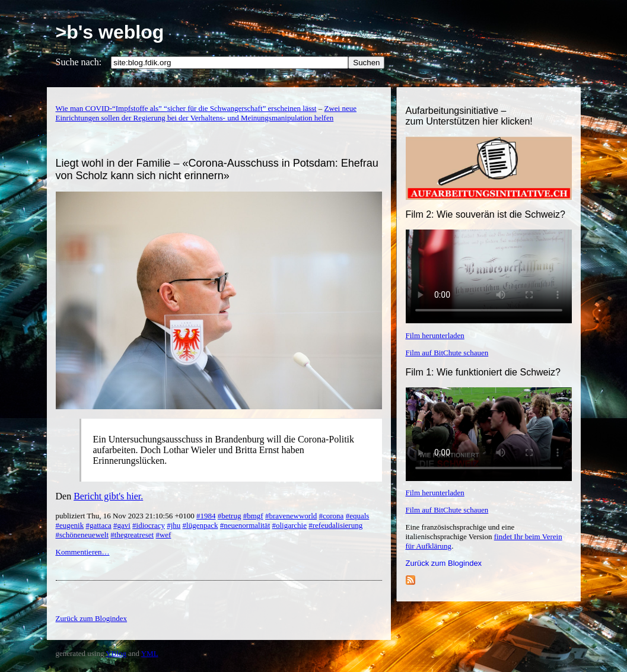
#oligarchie (289, 525)
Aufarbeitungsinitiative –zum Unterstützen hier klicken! (469, 116)
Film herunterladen (435, 335)
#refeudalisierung (335, 525)
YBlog (116, 653)
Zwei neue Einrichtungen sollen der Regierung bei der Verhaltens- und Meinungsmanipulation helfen (206, 113)
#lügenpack (200, 525)
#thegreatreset (132, 535)
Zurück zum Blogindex (444, 563)
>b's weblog (110, 32)
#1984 (206, 516)
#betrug (230, 516)
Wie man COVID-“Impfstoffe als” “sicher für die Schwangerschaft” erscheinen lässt (186, 108)
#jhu (174, 525)
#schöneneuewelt (82, 535)
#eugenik (70, 525)
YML (150, 653)
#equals (358, 516)
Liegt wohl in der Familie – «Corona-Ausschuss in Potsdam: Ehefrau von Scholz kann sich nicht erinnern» (217, 169)
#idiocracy (149, 525)
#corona (332, 516)
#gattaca (98, 525)
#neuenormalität (245, 525)
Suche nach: (79, 62)
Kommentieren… (83, 552)
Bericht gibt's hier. (108, 496)
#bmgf (253, 516)
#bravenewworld (291, 516)
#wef (163, 535)
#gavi (122, 525)
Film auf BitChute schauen (447, 353)
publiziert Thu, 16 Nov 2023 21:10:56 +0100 (126, 516)
